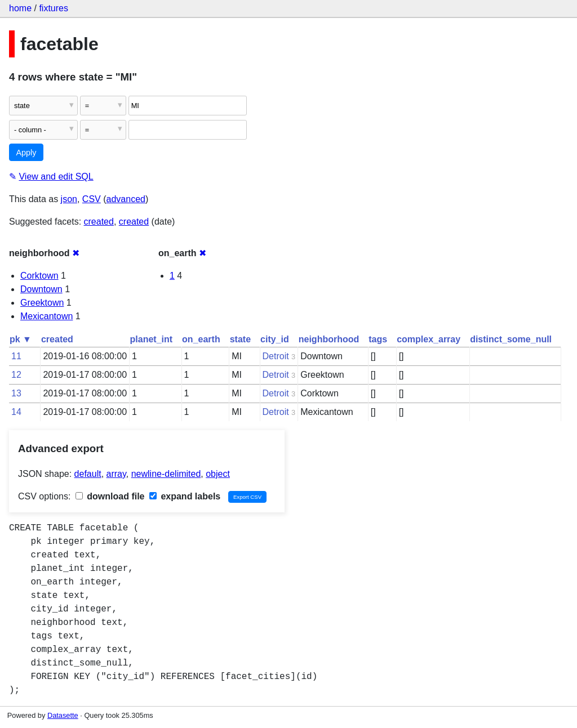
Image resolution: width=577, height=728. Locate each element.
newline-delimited (166, 474)
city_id (275, 339)
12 (16, 375)
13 (16, 393)
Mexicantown (46, 316)
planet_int (152, 339)
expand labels (185, 496)
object (218, 474)
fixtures (54, 8)
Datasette (63, 715)
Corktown (39, 276)
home (20, 8)
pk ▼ (21, 339)
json (69, 199)
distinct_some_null (511, 339)
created (99, 222)
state (240, 339)
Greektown (42, 303)
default (88, 474)
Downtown (41, 289)
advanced (126, 199)
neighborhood (329, 339)
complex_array (429, 339)
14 (16, 412)
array (116, 474)
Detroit (276, 356)
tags (378, 339)
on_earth (201, 339)
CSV (92, 199)
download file (110, 496)
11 (16, 356)
